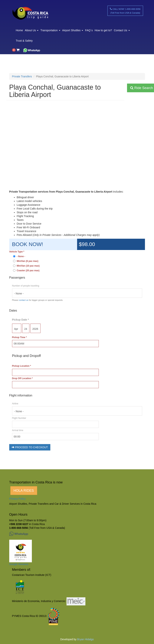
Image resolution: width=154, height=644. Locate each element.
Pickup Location (22, 366)
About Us (32, 30)
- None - (19, 256)
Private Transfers (22, 76)
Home (19, 30)
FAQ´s (89, 30)
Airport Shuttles (73, 30)
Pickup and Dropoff (26, 356)
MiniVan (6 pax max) (26, 261)
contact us (24, 300)
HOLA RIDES (24, 491)
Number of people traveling (26, 286)
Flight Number (19, 418)
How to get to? (103, 30)
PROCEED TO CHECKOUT (30, 447)
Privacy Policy (17, 499)
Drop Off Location (22, 378)
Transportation (50, 30)
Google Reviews (19, 564)
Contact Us (122, 30)
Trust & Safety (24, 41)
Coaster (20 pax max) (26, 271)
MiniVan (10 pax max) (26, 266)
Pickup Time (19, 337)
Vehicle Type (17, 252)
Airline (15, 404)
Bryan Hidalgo (85, 639)
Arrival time (18, 430)
